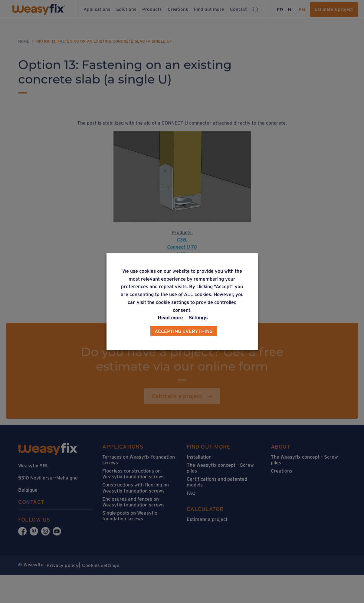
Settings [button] (198, 318)
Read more (171, 318)
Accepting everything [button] (184, 331)
